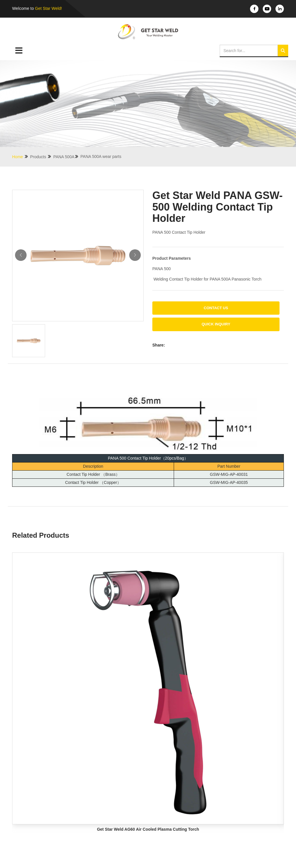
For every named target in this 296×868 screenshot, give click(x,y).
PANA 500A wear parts (101, 156)
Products (41, 157)
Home (20, 157)
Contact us (216, 308)
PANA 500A (66, 157)
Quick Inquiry (216, 324)
